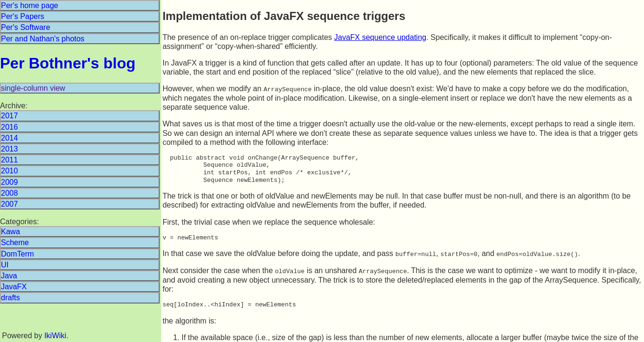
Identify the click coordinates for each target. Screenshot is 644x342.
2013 (10, 149)
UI (5, 265)
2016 (10, 127)
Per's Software (26, 27)
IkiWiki (55, 336)
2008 (10, 193)
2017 (10, 116)
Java (9, 276)
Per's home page (29, 5)
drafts (10, 298)
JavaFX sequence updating (380, 37)
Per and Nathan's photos (43, 39)
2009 (10, 182)
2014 (10, 138)
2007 (10, 204)
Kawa (10, 232)
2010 (10, 171)
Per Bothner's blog (68, 63)
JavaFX (14, 287)
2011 (10, 160)
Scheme (15, 242)
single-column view (33, 88)
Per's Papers (23, 16)
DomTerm (17, 254)
